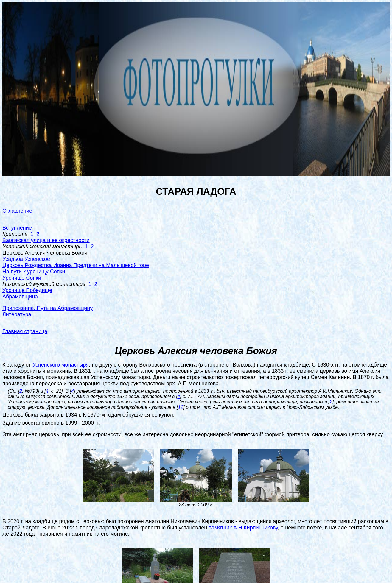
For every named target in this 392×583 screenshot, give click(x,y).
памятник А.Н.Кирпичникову (243, 528)
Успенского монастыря (61, 365)
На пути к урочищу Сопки (34, 272)
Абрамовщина (20, 297)
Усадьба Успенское (26, 259)
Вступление (17, 228)
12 (181, 407)
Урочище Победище (27, 290)
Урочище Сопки (22, 278)
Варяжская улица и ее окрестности (46, 240)
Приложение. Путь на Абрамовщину (48, 308)
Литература (17, 314)
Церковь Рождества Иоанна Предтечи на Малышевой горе (76, 265)
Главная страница (25, 331)
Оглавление (17, 211)
